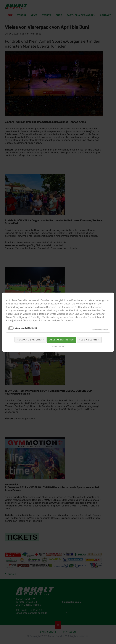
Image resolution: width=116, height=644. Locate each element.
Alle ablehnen (89, 340)
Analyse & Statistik (26, 328)
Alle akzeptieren (62, 340)
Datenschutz (58, 346)
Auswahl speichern (31, 340)
